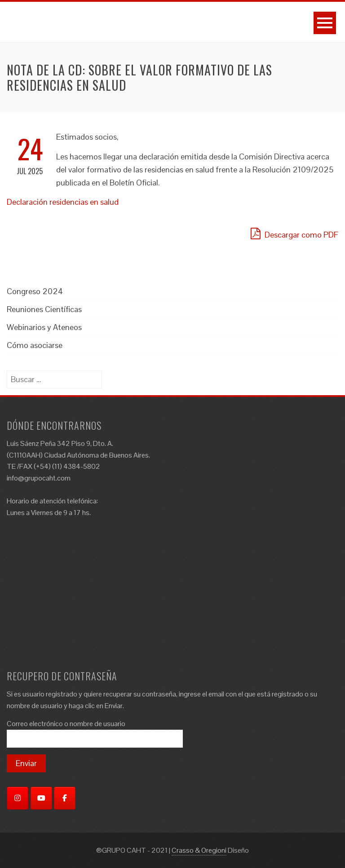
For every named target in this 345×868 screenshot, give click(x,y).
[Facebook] (65, 798)
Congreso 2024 (35, 291)
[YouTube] (41, 798)
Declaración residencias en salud (63, 202)
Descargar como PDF (294, 234)
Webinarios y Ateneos (44, 327)
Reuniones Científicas (44, 309)
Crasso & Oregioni (199, 850)
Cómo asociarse (35, 345)
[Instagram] (18, 798)
